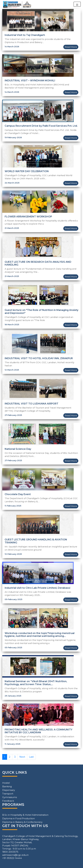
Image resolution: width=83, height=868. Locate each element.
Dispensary (9, 790)
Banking (7, 786)
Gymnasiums (10, 797)
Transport (8, 794)
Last (31, 757)
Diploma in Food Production (18, 818)
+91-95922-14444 (12, 858)
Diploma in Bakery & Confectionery (22, 822)
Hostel (6, 783)
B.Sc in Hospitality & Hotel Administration (25, 815)
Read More (71, 47)
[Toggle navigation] (77, 4)
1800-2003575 (10, 852)
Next (22, 757)
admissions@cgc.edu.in (15, 855)
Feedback (8, 801)
